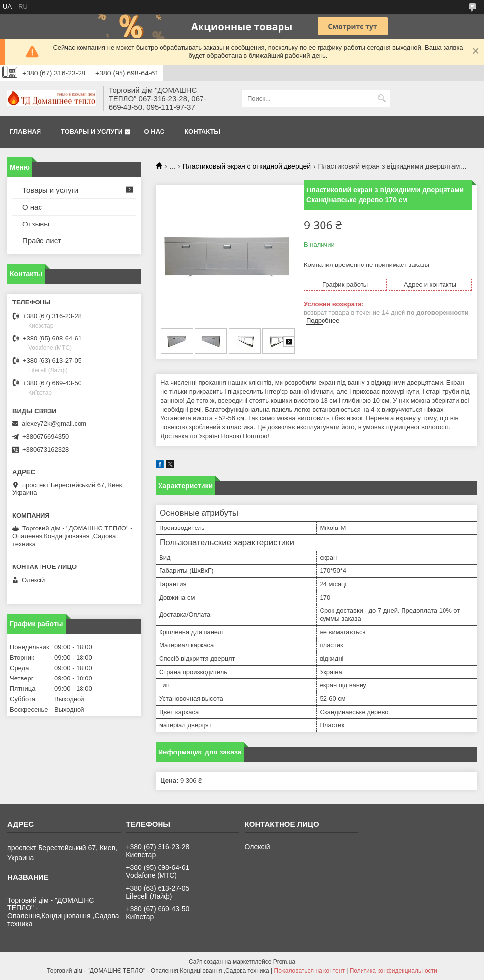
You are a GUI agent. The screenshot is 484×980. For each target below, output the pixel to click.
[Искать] (382, 98)
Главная (25, 132)
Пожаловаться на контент (309, 971)
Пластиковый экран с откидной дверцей (247, 166)
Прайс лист (42, 241)
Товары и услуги (92, 132)
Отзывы (36, 224)
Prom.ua (284, 962)
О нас (155, 132)
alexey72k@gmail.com (54, 424)
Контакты (202, 132)
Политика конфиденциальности (393, 971)
